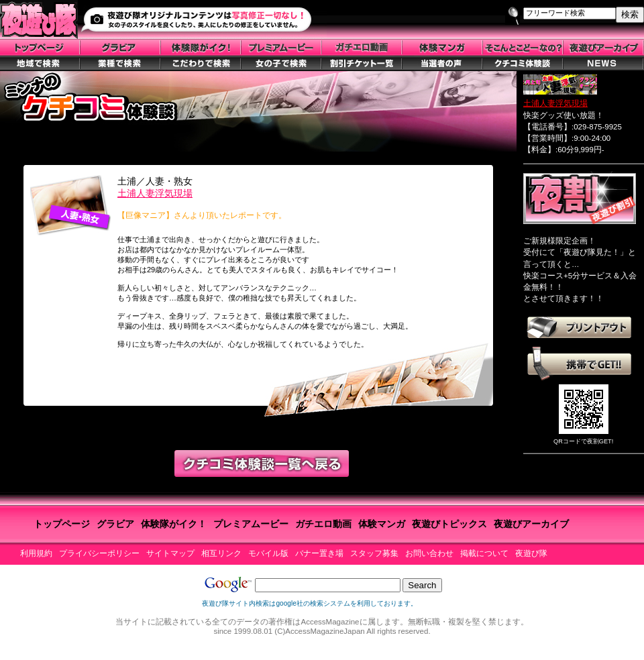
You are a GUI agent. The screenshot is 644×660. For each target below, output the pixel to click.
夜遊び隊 (531, 553)
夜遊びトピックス (449, 524)
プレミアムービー (251, 524)
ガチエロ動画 (323, 524)
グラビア (115, 524)
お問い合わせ (429, 553)
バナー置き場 (319, 553)
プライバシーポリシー (99, 553)
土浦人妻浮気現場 (155, 193)
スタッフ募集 (374, 553)
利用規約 (36, 553)
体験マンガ (382, 524)
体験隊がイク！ (174, 524)
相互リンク (221, 553)
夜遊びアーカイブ (531, 524)
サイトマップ (170, 553)
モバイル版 (268, 553)
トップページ (62, 524)
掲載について (484, 553)
